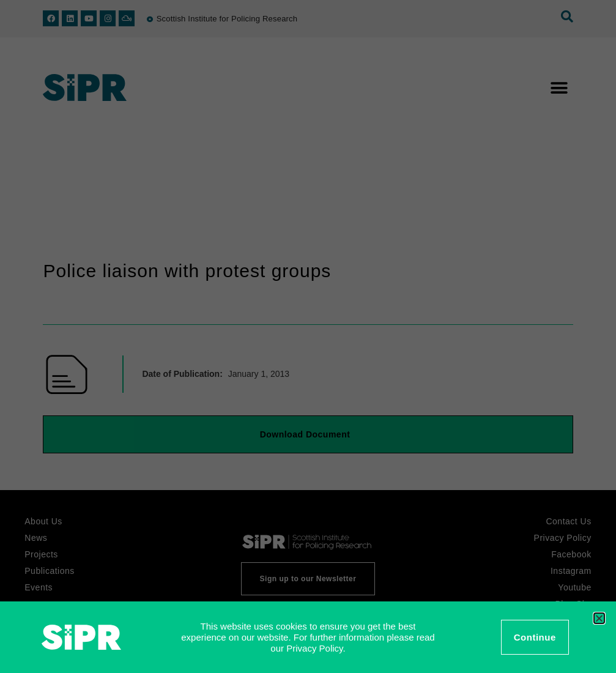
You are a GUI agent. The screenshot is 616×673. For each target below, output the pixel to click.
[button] (599, 618)
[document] (308, 336)
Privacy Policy (314, 648)
